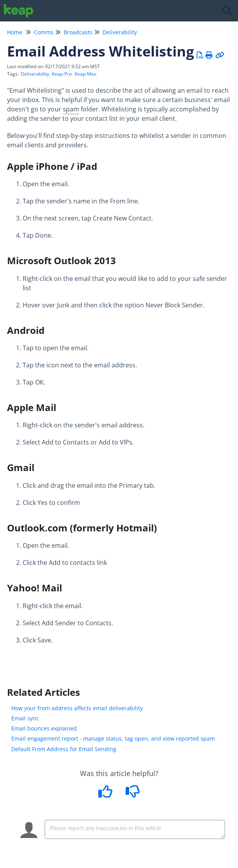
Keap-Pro (62, 74)
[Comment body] (135, 829)
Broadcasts (78, 32)
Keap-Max (85, 74)
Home (15, 32)
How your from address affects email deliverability (77, 708)
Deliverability (120, 32)
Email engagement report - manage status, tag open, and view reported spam (113, 738)
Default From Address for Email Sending (64, 749)
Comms (44, 32)
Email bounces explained (44, 728)
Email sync (25, 718)
